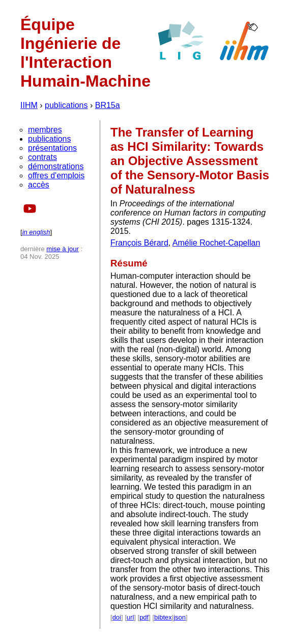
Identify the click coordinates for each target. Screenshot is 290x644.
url (130, 617)
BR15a (108, 105)
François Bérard (139, 243)
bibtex (163, 617)
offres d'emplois (56, 176)
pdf (144, 617)
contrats (42, 157)
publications (66, 105)
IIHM (29, 105)
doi (117, 617)
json (180, 617)
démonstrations (56, 166)
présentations (52, 148)
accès (39, 185)
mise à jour (63, 249)
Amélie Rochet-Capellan (216, 243)
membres (45, 130)
